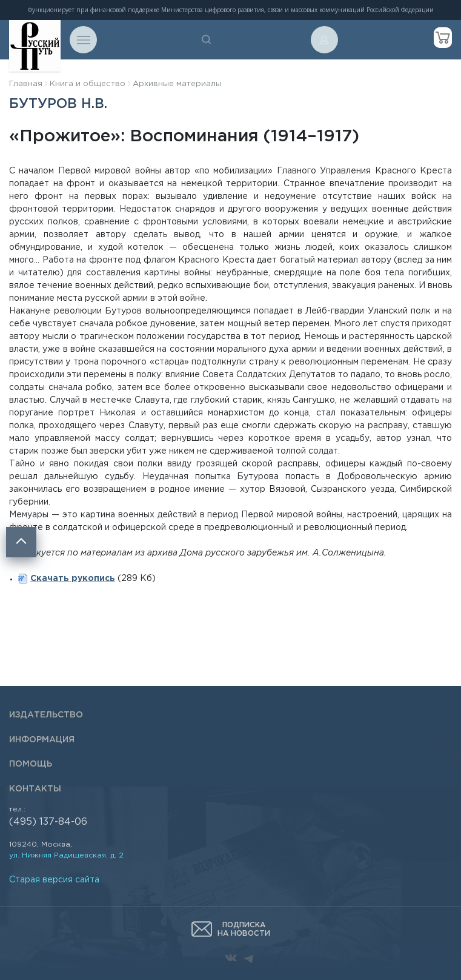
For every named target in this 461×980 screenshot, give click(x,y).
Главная (26, 84)
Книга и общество (88, 84)
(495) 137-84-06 (48, 822)
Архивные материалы (177, 84)
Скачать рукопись (73, 579)
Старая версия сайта (54, 880)
